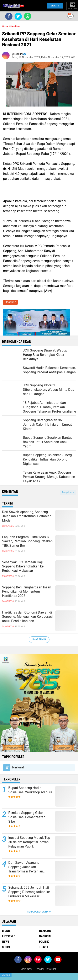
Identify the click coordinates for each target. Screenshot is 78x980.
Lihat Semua (39, 639)
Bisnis (6, 931)
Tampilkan (68, 492)
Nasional (18, 767)
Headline (15, 26)
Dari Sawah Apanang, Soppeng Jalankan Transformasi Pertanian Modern (27, 516)
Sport (6, 947)
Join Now (27, 969)
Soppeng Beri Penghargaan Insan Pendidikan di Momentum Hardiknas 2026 (27, 592)
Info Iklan (51, 969)
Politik (44, 942)
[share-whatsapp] (28, 16)
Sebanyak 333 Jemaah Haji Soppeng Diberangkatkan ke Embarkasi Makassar (23, 567)
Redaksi (39, 969)
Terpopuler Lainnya (39, 912)
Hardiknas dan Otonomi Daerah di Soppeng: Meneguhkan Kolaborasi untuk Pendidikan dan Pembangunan (27, 617)
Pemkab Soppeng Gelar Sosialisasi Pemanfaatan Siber (27, 817)
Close (6, 975)
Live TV (54, 6)
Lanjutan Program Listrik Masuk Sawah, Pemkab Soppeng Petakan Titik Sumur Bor (27, 541)
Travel (44, 947)
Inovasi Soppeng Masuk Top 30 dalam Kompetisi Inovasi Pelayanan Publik (29, 842)
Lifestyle (9, 936)
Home (5, 26)
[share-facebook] (9, 16)
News (6, 942)
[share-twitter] (18, 16)
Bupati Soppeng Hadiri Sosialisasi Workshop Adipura (30, 790)
